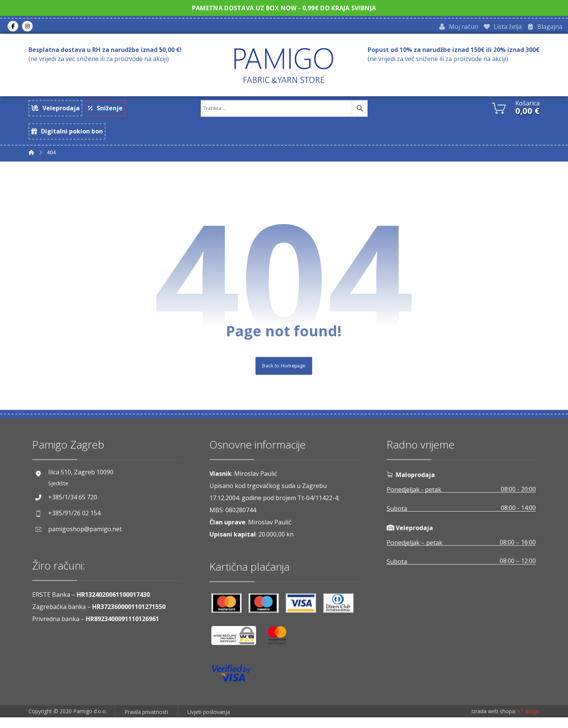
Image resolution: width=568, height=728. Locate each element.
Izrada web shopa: (494, 723)
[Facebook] (13, 27)
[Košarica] (499, 109)
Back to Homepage (284, 376)
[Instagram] (27, 27)
